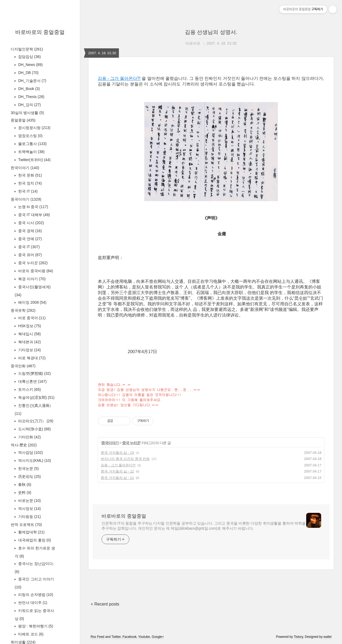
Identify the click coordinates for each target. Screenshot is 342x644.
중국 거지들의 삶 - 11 (117, 478)
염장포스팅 (30, 136)
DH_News (30, 65)
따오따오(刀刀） (35, 421)
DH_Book (28, 89)
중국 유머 (30, 255)
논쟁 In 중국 (33, 207)
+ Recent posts (105, 604)
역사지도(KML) (34, 460)
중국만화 (23, 366)
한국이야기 (25, 168)
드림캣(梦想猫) (34, 373)
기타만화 (29, 437)
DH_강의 (29, 105)
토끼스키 (29, 389)
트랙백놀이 (31, 152)
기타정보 (29, 350)
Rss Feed (97, 637)
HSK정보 (29, 326)
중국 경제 (30, 231)
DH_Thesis (31, 97)
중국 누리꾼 (32, 263)
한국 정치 (30, 183)
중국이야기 (26, 199)
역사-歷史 (24, 445)
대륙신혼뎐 (32, 381)
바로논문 (29, 501)
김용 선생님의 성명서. (211, 32)
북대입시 (29, 334)
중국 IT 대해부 (34, 215)
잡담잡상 (29, 57)
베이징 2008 (32, 302)
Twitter (116, 637)
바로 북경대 (31, 358)
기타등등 (29, 517)
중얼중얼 (23, 120)
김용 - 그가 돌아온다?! (119, 78)
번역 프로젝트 (26, 525)
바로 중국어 (31, 318)
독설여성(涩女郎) (36, 397)
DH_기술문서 (32, 81)
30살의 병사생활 (27, 113)
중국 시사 (30, 223)
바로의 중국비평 (35, 271)
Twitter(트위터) (34, 160)
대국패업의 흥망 (34, 540)
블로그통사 (32, 144)
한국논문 (28, 469)
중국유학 (23, 310)
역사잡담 (30, 452)
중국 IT (28, 247)
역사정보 (29, 509)
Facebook (129, 637)
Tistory (298, 637)
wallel (328, 637)
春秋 (24, 485)
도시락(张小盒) (34, 429)
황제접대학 (31, 532)
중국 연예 (30, 239)
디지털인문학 (27, 49)
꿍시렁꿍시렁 (34, 128)
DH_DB (28, 73)
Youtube (144, 637)
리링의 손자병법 (35, 595)
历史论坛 (29, 477)
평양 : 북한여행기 (35, 626)
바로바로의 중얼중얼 (40, 32)
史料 (24, 493)
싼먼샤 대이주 (32, 603)
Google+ (158, 637)
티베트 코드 (30, 634)
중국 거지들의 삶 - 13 (117, 453)
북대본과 (29, 342)
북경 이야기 (31, 279)
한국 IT (27, 191)
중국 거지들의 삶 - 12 (117, 471)
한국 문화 (30, 175)
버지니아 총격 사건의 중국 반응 (125, 459)
